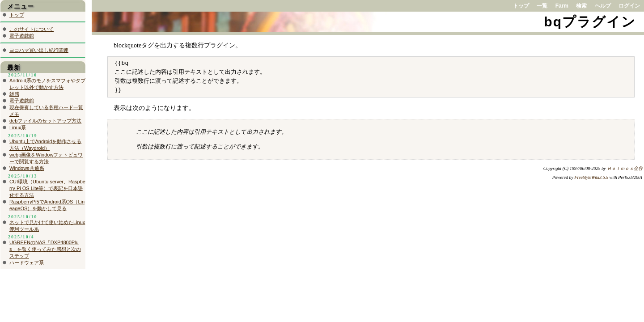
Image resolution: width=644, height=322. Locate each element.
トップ (521, 6)
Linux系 (18, 127)
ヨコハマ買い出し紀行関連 (39, 50)
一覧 (542, 6)
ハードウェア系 (27, 263)
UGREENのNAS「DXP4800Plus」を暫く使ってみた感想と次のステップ (45, 249)
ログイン (629, 6)
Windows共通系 (27, 168)
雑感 (14, 94)
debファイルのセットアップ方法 (45, 121)
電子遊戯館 (22, 36)
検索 (581, 6)
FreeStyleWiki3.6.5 (591, 177)
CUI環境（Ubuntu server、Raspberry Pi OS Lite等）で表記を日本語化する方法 (47, 188)
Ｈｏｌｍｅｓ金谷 (625, 168)
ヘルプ (603, 6)
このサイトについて (32, 29)
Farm (562, 6)
